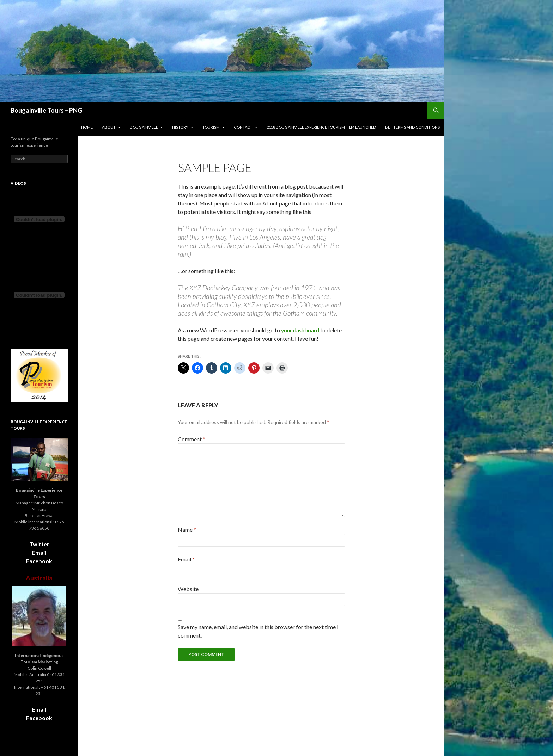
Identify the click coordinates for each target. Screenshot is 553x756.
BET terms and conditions (412, 127)
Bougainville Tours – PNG (46, 110)
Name (187, 530)
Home (87, 127)
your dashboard (300, 330)
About (109, 127)
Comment (192, 439)
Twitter (39, 544)
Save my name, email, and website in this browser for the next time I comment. (258, 631)
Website (188, 589)
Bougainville (144, 127)
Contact (243, 127)
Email (186, 559)
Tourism (211, 127)
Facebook (39, 561)
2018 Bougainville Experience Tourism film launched (321, 127)
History (180, 127)
